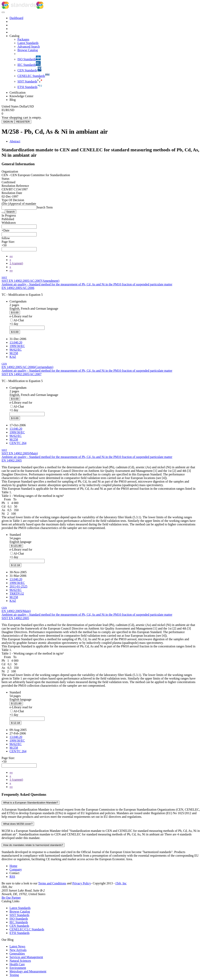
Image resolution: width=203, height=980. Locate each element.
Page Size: (8, 242)
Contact (14, 873)
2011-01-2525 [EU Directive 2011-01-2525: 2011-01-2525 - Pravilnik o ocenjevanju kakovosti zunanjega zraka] (18, 586)
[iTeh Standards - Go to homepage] (19, 8)
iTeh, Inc (121, 883)
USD (11, 110)
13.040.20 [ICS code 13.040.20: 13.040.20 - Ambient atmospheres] (16, 342)
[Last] (11, 270)
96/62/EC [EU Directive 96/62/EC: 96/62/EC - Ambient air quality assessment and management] (16, 350)
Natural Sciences (20, 961)
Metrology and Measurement (28, 971)
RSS (12, 877)
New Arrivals (18, 950)
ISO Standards (19, 919)
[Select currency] (18, 106)
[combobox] (19, 227)
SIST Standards (19, 915)
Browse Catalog (20, 911)
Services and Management (26, 957)
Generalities (17, 954)
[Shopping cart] (101, 114)
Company (16, 869)
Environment (18, 968)
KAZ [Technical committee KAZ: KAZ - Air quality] (13, 357)
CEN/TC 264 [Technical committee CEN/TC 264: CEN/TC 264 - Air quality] (18, 443)
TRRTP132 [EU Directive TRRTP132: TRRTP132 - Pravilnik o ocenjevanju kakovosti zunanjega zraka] (17, 594)
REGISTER (23, 122)
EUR (5, 110)
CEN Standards (19, 926)
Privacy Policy (82, 883)
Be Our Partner (11, 898)
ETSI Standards (20, 933)
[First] (11, 256)
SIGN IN (8, 122)
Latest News (17, 946)
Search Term (45, 207)
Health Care (17, 964)
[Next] (10, 267)
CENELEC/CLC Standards (27, 929)
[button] (6, 238)
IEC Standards (19, 922)
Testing (14, 975)
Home (13, 866)
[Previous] (10, 260)
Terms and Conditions (52, 883)
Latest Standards (20, 908)
